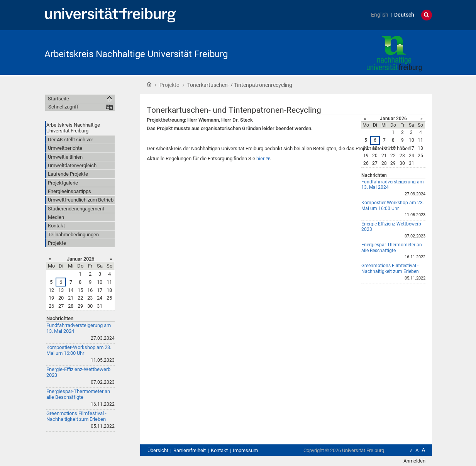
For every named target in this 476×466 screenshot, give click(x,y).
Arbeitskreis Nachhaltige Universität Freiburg (136, 54)
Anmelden (414, 461)
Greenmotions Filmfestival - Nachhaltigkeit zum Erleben (390, 269)
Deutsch (404, 15)
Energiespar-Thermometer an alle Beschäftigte (392, 248)
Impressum (245, 450)
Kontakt (219, 450)
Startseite (149, 84)
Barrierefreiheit (190, 450)
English (380, 15)
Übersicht (158, 450)
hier (260, 158)
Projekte (169, 85)
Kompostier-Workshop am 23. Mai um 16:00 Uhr (393, 206)
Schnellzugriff (64, 107)
